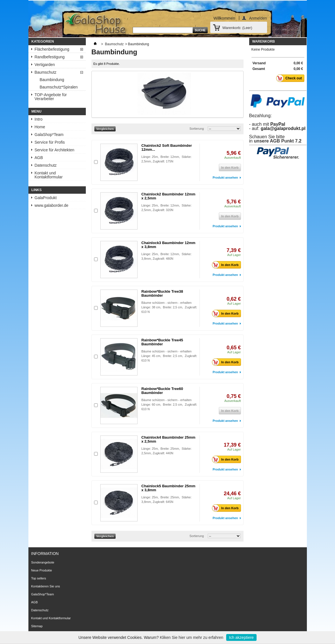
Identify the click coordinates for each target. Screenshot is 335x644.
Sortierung (197, 129)
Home (40, 127)
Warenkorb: (237, 28)
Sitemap (37, 626)
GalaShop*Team (49, 135)
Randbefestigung (50, 57)
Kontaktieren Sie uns (46, 586)
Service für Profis (50, 142)
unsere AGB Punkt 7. (276, 141)
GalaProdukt (46, 198)
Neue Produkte (42, 570)
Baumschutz (46, 72)
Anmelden (258, 18)
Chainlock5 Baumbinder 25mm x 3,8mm (168, 488)
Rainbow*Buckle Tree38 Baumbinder (162, 293)
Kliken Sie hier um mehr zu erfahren (191, 637)
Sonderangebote (43, 562)
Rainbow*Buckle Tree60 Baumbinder (162, 391)
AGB (39, 158)
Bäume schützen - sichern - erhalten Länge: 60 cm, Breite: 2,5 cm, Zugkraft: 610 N (169, 404)
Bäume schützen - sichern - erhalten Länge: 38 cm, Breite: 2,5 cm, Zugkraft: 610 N (169, 307)
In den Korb (227, 265)
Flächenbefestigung (52, 49)
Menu (37, 112)
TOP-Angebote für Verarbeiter (51, 97)
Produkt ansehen (225, 177)
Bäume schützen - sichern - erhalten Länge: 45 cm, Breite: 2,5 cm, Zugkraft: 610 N (169, 356)
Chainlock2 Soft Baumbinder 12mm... (167, 147)
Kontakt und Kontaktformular (49, 175)
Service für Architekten (55, 150)
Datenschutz (46, 165)
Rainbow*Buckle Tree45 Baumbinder (162, 342)
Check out (291, 78)
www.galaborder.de (52, 205)
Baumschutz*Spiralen (59, 87)
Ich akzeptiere (241, 637)
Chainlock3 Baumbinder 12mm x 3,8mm (168, 245)
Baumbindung (52, 80)
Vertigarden (45, 65)
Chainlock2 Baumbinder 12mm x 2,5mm (168, 196)
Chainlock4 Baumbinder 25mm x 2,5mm (168, 439)
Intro (39, 119)
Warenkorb (264, 42)
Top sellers (39, 578)
